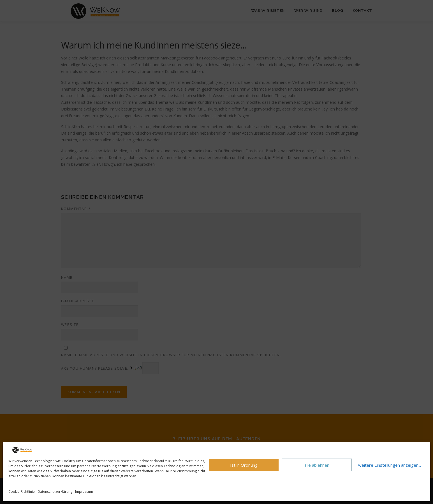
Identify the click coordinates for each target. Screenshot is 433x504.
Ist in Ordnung (244, 465)
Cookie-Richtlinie (22, 492)
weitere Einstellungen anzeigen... (390, 465)
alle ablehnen (317, 465)
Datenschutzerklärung (55, 492)
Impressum (84, 492)
